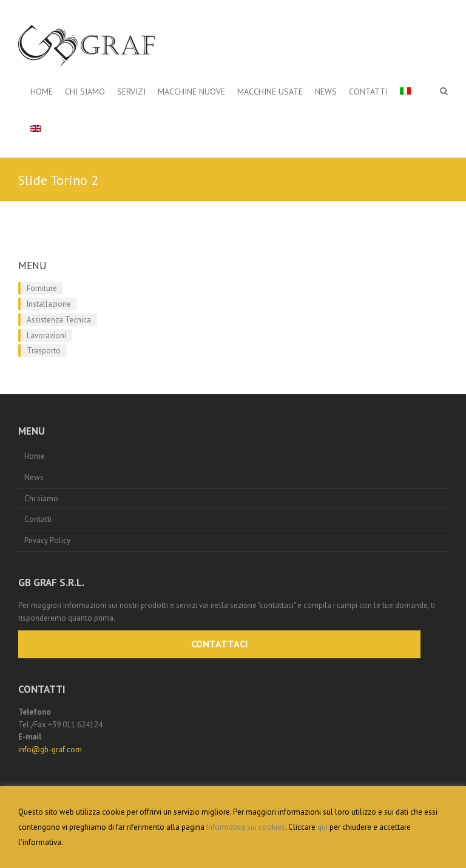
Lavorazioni (46, 336)
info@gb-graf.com (50, 749)
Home (42, 92)
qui (322, 827)
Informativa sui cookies (246, 827)
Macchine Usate (270, 92)
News (326, 92)
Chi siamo (85, 92)
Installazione (49, 304)
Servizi (131, 92)
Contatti (368, 92)
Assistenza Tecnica (59, 320)
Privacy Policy (47, 540)
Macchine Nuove (191, 92)
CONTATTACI (219, 644)
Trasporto (44, 351)
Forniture (42, 288)
